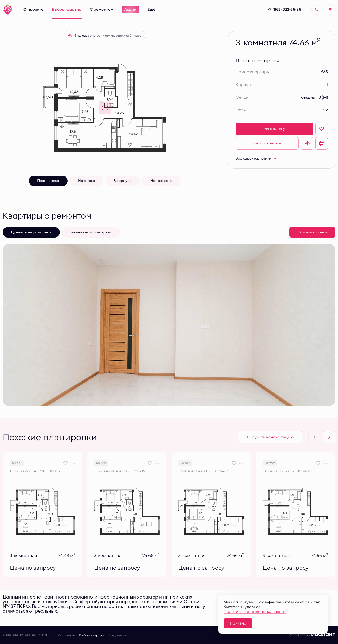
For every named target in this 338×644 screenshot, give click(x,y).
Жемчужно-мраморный (91, 232)
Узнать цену (275, 129)
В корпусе (123, 181)
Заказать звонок (267, 143)
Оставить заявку (312, 232)
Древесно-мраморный (31, 232)
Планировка (48, 181)
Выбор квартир (92, 635)
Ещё (151, 9)
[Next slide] (329, 437)
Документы (117, 635)
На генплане (161, 181)
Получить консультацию (270, 437)
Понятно (238, 623)
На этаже (86, 181)
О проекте (67, 635)
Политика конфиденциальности (255, 611)
